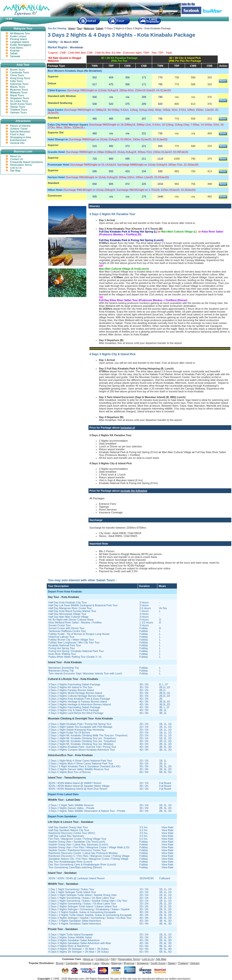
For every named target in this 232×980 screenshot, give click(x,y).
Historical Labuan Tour (61, 637)
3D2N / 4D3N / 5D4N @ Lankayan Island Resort (77, 878)
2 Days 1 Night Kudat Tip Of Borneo (69, 732)
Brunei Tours (17, 70)
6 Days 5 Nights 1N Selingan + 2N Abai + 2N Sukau (79, 952)
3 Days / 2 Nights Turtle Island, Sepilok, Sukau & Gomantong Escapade (90, 915)
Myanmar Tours (19, 90)
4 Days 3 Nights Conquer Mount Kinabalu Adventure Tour (82, 750)
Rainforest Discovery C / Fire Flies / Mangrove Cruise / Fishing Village (89, 856)
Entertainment (18, 140)
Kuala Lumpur (18, 36)
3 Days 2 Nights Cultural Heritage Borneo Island (76, 696)
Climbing (87, 741)
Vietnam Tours (18, 112)
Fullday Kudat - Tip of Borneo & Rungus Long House (79, 634)
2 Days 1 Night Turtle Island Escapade (71, 935)
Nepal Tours (17, 95)
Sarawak (15, 56)
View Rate (167, 827)
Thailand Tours (19, 110)
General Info (17, 143)
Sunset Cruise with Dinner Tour (66, 628)
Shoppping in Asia (21, 137)
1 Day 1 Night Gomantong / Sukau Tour (71, 889)
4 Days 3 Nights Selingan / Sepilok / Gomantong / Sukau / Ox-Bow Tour (90, 918)
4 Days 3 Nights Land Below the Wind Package (76, 713)
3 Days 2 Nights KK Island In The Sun (70, 687)
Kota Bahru (17, 48)
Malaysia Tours (19, 92)
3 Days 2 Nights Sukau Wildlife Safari (70, 937)
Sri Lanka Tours (19, 101)
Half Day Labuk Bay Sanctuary (66, 836)
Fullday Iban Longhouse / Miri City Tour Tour (74, 642)
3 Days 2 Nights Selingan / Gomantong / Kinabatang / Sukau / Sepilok (89, 909)
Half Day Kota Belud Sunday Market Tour (72, 611)
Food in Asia (17, 134)
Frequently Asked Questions (26, 162)
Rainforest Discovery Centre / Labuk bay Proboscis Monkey (83, 853)
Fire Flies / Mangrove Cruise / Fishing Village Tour (77, 839)
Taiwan (172, 963)
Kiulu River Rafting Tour (62, 654)
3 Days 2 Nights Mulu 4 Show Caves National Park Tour (81, 763)
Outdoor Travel (19, 129)
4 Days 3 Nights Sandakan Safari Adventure (74, 940)
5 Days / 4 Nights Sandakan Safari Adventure (75, 924)
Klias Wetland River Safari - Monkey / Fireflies (75, 622)
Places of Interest (20, 126)
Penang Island (18, 39)
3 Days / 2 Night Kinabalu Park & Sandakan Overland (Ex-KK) (84, 766)
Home (72, 28)
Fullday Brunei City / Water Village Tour (71, 640)
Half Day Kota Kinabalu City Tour (67, 602)
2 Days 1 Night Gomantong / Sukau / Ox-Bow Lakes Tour (82, 898)
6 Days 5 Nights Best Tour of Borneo (70, 772)
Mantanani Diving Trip (61, 671)
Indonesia (86, 963)
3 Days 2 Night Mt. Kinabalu (65, 741)
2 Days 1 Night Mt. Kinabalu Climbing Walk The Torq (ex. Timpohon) (88, 735)
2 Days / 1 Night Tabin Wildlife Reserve (71, 805)
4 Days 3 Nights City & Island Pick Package (74, 710)
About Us (15, 156)
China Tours (17, 75)
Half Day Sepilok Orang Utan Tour (68, 827)
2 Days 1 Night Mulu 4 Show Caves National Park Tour (80, 761)
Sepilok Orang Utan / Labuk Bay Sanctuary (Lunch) (78, 844)
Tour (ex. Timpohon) (104, 741)
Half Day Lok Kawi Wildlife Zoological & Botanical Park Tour (83, 605)
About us (88, 959)
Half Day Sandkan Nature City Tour (69, 830)
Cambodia (72, 963)
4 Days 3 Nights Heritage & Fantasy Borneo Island (78, 702)
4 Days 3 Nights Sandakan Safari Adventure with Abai (80, 943)
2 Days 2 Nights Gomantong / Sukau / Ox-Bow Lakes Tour (82, 904)
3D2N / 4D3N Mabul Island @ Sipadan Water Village (79, 786)
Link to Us (16, 168)
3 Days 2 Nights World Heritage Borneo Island (75, 693)
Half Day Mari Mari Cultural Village (68, 617)
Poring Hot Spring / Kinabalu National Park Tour (76, 651)
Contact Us (16, 159)
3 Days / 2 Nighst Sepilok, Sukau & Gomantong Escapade (82, 912)
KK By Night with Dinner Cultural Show (71, 620)
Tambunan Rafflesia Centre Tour (67, 631)
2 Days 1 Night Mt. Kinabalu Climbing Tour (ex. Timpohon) (82, 738)
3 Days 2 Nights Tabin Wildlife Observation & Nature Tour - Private (87, 811)
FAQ (113, 959)
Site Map (15, 171)
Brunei (60, 963)
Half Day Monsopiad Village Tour (67, 614)
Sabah (100, 28)
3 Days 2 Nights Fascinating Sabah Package (74, 684)
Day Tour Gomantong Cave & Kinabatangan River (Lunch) (82, 864)
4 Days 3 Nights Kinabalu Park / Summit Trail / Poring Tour (82, 747)
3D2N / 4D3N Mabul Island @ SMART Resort (75, 783)
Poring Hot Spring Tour (62, 648)
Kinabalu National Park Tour (65, 645)
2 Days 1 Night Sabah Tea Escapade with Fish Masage (80, 727)
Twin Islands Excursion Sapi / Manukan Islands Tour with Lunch (85, 673)
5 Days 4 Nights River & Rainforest (69, 946)
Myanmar (129, 963)
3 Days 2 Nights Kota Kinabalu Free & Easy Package (79, 699)
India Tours (16, 81)
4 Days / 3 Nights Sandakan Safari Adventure (75, 921)
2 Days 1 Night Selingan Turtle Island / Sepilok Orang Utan (82, 895)
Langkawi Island (19, 42)
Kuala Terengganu (21, 45)
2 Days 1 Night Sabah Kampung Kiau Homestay (76, 730)
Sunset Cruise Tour (59, 625)
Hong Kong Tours (20, 78)
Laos (96, 963)
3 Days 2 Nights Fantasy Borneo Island (71, 690)
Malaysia (89, 28)
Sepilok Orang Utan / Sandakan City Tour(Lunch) (77, 842)
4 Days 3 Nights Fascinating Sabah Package (74, 707)
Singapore (143, 963)
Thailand (183, 963)
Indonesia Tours (19, 84)
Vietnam (195, 963)
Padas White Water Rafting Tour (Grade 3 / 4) (75, 657)
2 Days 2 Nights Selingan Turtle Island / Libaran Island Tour (83, 906)
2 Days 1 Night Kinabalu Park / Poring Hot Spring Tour (80, 724)
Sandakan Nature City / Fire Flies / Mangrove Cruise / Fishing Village (88, 859)
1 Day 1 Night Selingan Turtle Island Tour (72, 892)
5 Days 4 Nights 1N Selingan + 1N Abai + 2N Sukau (79, 949)
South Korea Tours (21, 104)
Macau (105, 963)
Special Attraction (20, 131)
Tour (80, 28)
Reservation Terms (21, 165)
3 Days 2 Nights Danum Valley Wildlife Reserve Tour (79, 769)
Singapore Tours (20, 98)
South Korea (158, 963)
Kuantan (15, 51)
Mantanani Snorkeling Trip (64, 668)
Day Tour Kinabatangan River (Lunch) (70, 862)
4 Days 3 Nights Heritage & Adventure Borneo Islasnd (80, 704)
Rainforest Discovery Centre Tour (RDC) (72, 833)
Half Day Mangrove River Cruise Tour (70, 608)
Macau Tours (18, 87)
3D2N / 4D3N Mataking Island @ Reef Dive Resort (78, 789)
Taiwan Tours (18, 107)
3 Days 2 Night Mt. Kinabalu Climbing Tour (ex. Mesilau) (81, 744)
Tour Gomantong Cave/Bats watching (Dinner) (75, 867)
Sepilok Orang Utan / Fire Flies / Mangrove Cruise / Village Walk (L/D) (89, 847)
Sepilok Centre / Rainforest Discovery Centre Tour (77, 850)
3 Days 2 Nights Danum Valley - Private (71, 808)
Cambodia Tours (20, 72)
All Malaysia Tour (20, 33)
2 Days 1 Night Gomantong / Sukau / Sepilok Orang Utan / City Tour (88, 901)
